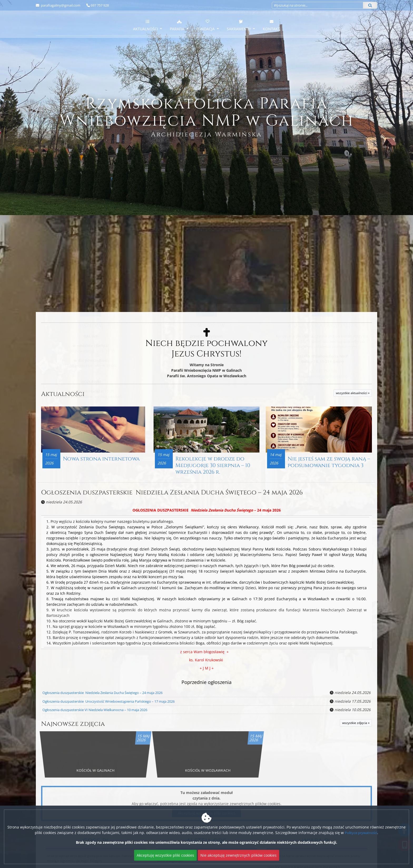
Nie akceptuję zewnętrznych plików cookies (239, 855)
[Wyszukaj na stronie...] (318, 5)
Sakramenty (239, 25)
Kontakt (271, 25)
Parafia (178, 25)
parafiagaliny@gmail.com (60, 5)
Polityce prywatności (361, 833)
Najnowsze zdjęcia (78, 725)
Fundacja (206, 25)
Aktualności (146, 25)
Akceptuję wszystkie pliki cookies (165, 855)
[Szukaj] (370, 5)
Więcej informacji (206, 299)
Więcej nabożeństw (91, 299)
